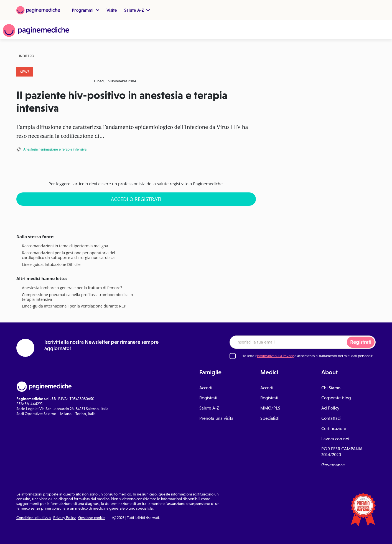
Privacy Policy (64, 518)
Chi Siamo (331, 388)
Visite (112, 10)
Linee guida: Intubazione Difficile (51, 265)
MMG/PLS (270, 408)
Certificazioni (334, 429)
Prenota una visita (216, 418)
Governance (333, 465)
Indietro (27, 56)
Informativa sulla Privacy (275, 356)
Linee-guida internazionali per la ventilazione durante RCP (74, 306)
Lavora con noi (335, 439)
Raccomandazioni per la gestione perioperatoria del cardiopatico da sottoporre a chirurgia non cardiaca (68, 255)
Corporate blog (336, 398)
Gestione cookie (91, 518)
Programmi (86, 10)
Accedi (206, 388)
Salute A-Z (137, 10)
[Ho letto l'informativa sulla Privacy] (233, 356)
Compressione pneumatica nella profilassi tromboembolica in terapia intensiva (77, 297)
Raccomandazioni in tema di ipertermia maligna (65, 246)
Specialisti (270, 418)
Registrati (361, 342)
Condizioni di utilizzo (34, 518)
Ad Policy (330, 408)
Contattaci (331, 418)
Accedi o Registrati (136, 199)
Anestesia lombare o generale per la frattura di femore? (72, 288)
